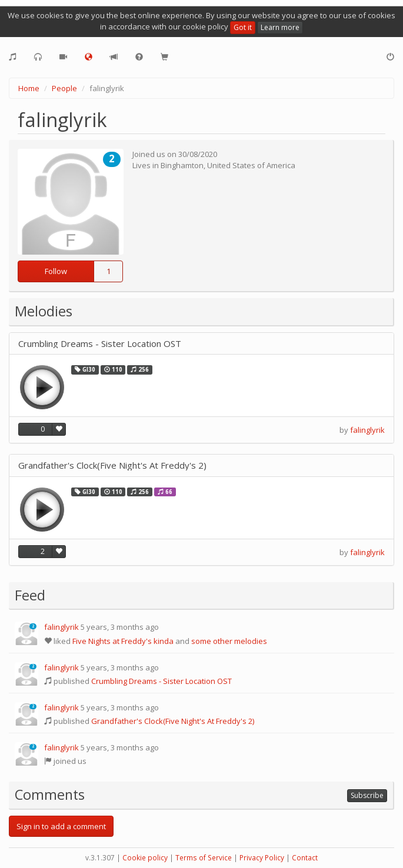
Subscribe (367, 795)
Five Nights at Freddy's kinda (123, 641)
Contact (305, 858)
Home (29, 88)
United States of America (251, 165)
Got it (243, 27)
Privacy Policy (262, 858)
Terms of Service (204, 858)
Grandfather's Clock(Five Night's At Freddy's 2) (112, 465)
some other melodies (229, 641)
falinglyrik (367, 430)
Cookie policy (145, 858)
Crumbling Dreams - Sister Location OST (100, 344)
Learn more (280, 27)
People (64, 88)
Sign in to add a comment (61, 826)
